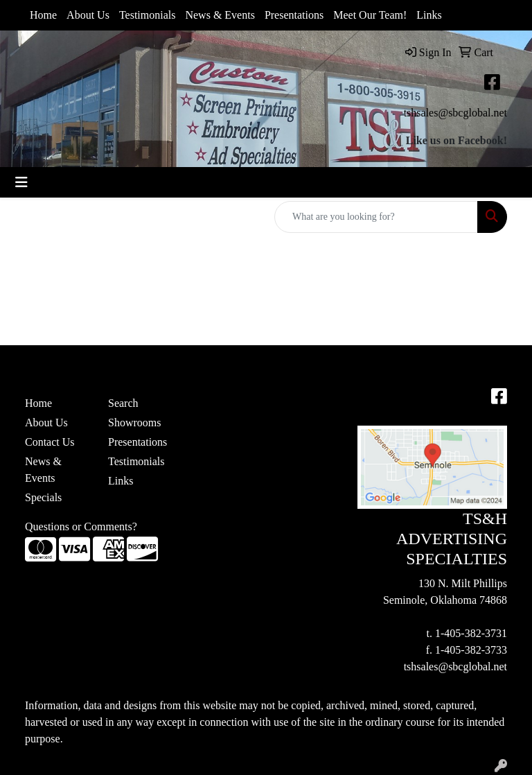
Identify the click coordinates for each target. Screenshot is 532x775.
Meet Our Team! (370, 15)
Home (43, 15)
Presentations (294, 15)
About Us (88, 15)
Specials (43, 497)
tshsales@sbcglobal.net (455, 113)
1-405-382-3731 (471, 633)
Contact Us (50, 442)
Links (429, 15)
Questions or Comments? (81, 526)
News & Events (220, 15)
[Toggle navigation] (21, 182)
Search (123, 403)
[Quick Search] (376, 217)
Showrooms (134, 423)
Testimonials (148, 15)
